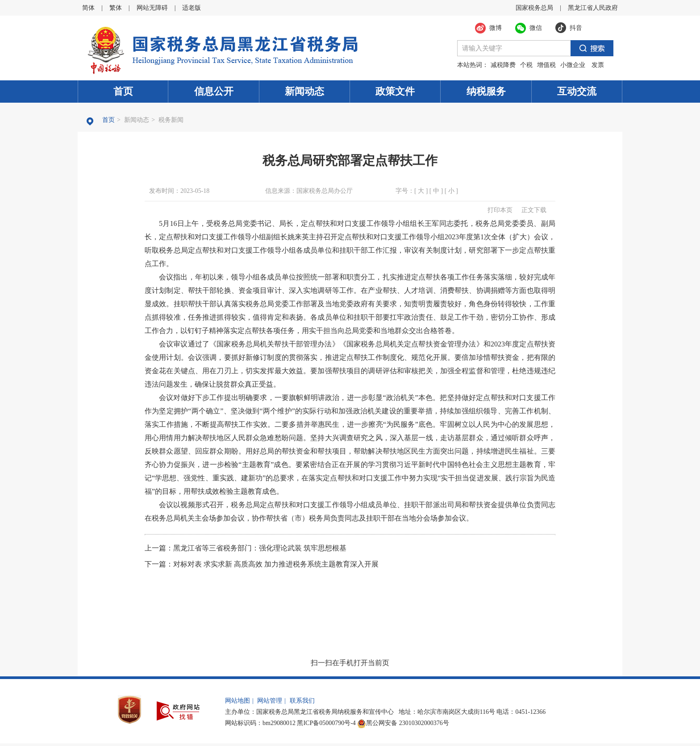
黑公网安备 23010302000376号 (403, 723)
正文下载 (534, 210)
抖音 (576, 28)
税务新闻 (171, 120)
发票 (598, 65)
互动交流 (577, 91)
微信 (536, 28)
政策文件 (395, 91)
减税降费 (503, 65)
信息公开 (214, 91)
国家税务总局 (534, 8)
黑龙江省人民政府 (593, 8)
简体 (88, 8)
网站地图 (237, 701)
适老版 (192, 8)
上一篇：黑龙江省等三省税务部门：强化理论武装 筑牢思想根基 (246, 548)
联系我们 (302, 701)
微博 (496, 28)
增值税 (546, 65)
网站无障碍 (152, 8)
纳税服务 (486, 91)
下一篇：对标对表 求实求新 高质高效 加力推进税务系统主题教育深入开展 (262, 564)
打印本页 (500, 210)
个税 (526, 65)
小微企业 (573, 65)
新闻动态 (304, 91)
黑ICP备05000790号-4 (326, 723)
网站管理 (270, 701)
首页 (123, 91)
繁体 (116, 8)
